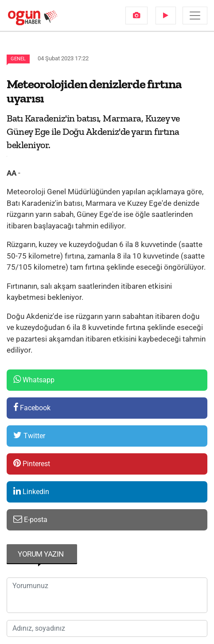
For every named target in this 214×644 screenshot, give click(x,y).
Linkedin (31, 491)
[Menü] (195, 16)
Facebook (32, 407)
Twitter (29, 435)
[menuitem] (136, 16)
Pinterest (32, 463)
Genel (18, 59)
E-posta (30, 519)
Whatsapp (34, 379)
